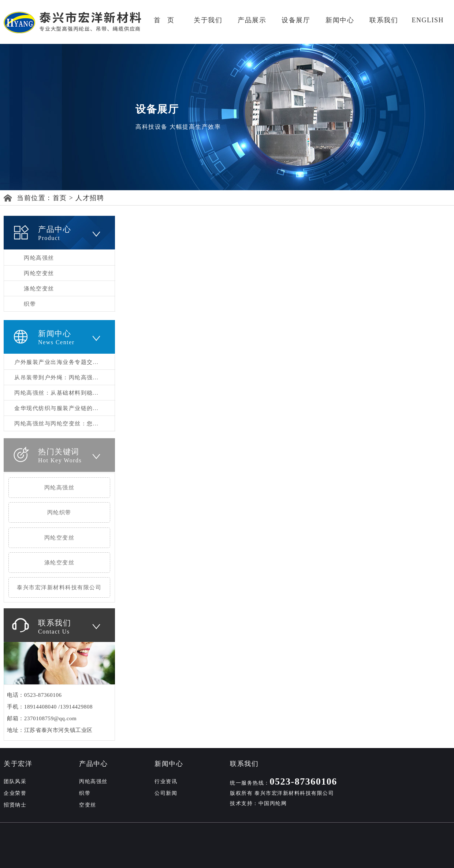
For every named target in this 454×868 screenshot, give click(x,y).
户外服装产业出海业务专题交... (56, 362)
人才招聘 (90, 198)
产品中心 (93, 764)
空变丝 (88, 805)
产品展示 (252, 20)
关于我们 (208, 20)
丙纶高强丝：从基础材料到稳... (56, 393)
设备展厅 (296, 20)
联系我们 (384, 20)
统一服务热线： (284, 783)
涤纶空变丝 (39, 289)
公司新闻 (166, 793)
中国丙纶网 (273, 803)
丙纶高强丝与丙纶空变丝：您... (56, 424)
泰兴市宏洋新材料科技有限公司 (59, 587)
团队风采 (15, 781)
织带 (30, 304)
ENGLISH (428, 20)
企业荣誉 (15, 793)
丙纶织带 (59, 512)
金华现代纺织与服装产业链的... (56, 408)
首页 (60, 198)
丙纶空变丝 (39, 273)
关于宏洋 (18, 764)
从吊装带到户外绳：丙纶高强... (56, 377)
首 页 (164, 20)
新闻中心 (340, 20)
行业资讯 (166, 781)
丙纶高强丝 (39, 258)
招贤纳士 (15, 805)
